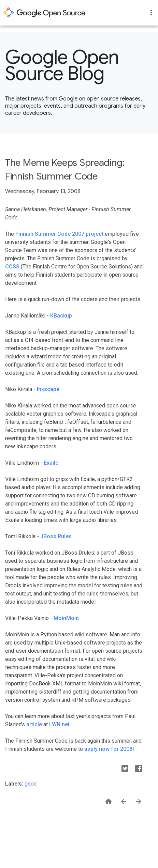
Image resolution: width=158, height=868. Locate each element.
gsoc (31, 784)
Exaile (51, 463)
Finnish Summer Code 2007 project (59, 234)
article (34, 724)
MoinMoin (66, 618)
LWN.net (59, 724)
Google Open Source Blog (62, 65)
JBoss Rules (56, 536)
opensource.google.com (44, 13)
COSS (12, 267)
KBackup (61, 316)
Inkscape (48, 389)
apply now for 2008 (108, 749)
